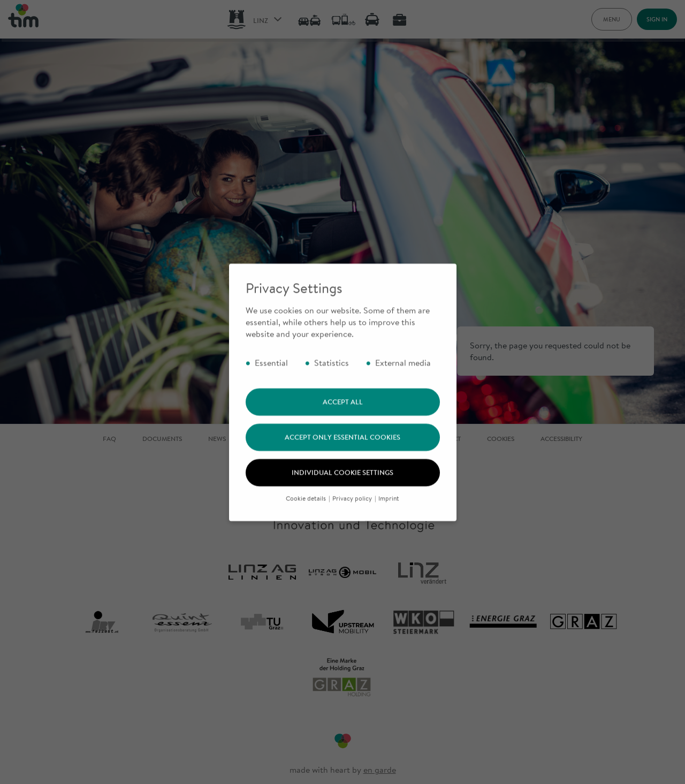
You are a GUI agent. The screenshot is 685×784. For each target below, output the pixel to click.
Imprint (389, 513)
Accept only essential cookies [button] (342, 452)
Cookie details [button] (307, 513)
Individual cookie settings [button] (342, 488)
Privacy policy (353, 513)
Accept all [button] (343, 417)
